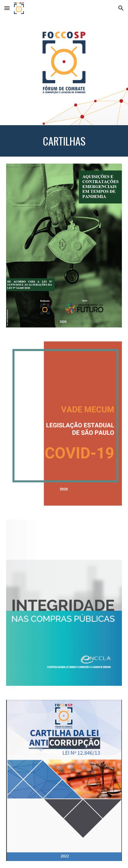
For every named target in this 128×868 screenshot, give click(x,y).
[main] (64, 141)
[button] (7, 8)
